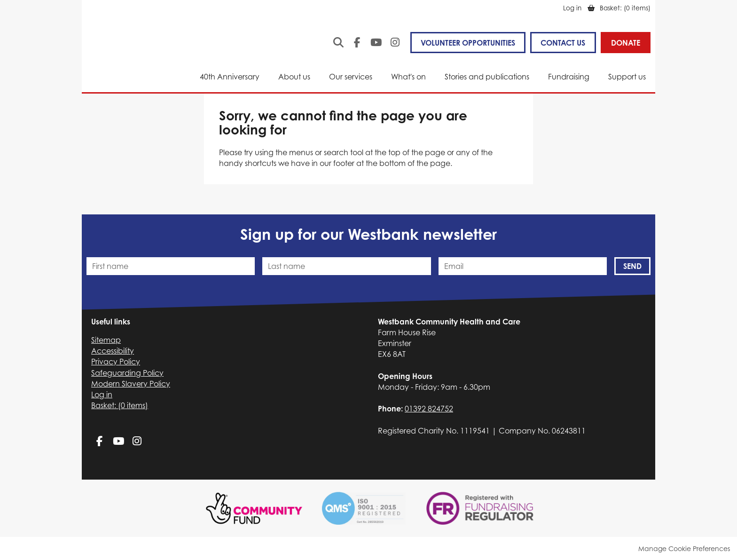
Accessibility (113, 351)
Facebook (357, 43)
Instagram (395, 43)
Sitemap (106, 340)
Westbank (121, 50)
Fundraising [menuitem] (569, 77)
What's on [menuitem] (408, 77)
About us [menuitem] (294, 77)
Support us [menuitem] (627, 77)
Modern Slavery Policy (131, 384)
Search (339, 43)
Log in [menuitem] (572, 8)
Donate (626, 43)
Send (632, 266)
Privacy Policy (116, 362)
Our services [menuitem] (351, 77)
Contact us (563, 43)
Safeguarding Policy (127, 373)
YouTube (376, 43)
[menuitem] (625, 8)
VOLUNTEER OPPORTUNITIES (468, 43)
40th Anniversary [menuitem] (230, 77)
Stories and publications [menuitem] (487, 77)
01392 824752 (429, 409)
